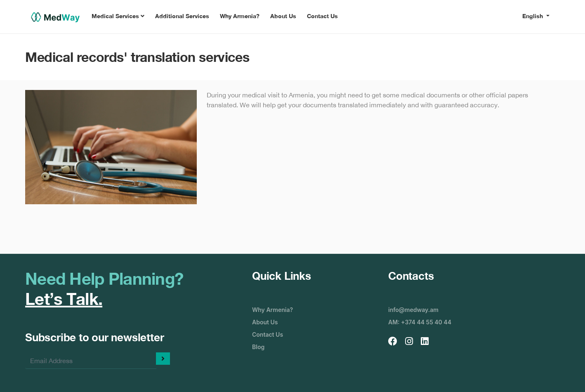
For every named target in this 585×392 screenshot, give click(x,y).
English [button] (533, 16)
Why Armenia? (240, 16)
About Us (283, 16)
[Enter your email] (91, 361)
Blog (258, 347)
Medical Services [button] (118, 16)
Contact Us (322, 16)
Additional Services (182, 16)
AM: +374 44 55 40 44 (420, 322)
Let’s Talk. (64, 299)
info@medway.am (413, 310)
